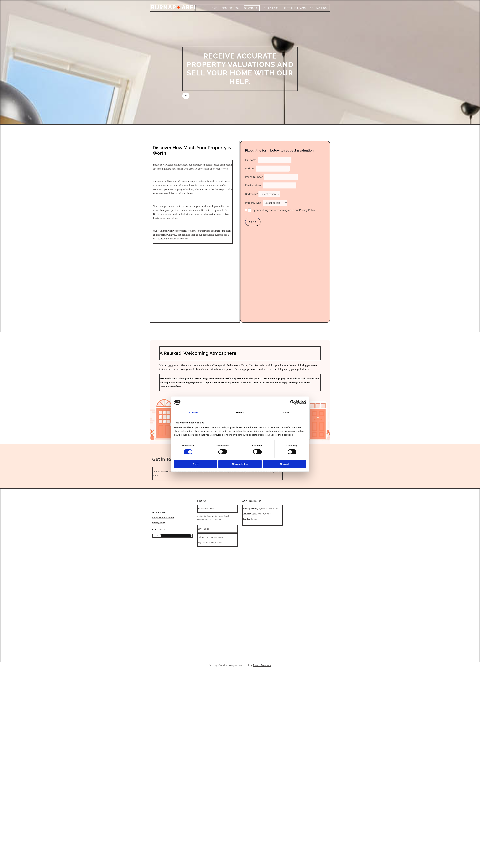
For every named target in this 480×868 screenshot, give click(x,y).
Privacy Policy (159, 523)
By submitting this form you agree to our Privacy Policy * (284, 210)
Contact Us (318, 8)
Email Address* (254, 185)
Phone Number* (254, 177)
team (170, 365)
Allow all (284, 464)
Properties (230, 8)
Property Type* (254, 203)
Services (251, 8)
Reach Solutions (262, 665)
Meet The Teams (294, 8)
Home (214, 8)
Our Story (271, 8)
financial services (179, 239)
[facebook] (160, 536)
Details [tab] (240, 412)
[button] (186, 96)
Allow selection (240, 464)
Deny (196, 464)
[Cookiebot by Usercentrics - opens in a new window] (292, 402)
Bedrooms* (251, 194)
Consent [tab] (194, 412)
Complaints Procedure (163, 517)
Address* (250, 169)
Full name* (251, 160)
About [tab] (286, 412)
